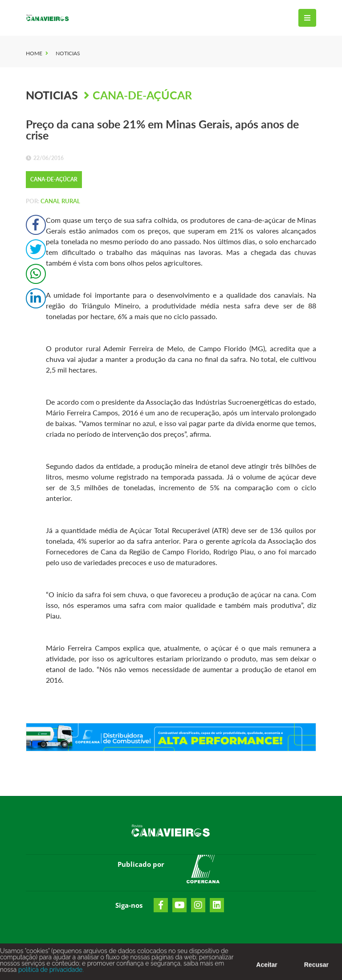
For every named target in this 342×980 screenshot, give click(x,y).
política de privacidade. (50, 974)
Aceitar (267, 969)
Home (34, 53)
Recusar (316, 969)
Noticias (68, 53)
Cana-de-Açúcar (142, 95)
